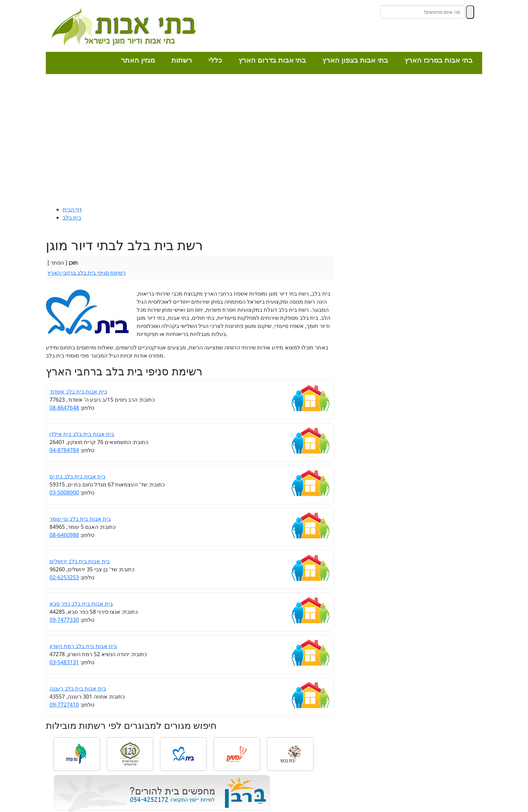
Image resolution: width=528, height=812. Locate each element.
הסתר (57, 263)
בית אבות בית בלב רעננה (78, 688)
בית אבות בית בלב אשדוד (78, 392)
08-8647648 (64, 408)
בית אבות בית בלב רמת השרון (83, 646)
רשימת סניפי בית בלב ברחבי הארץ (87, 273)
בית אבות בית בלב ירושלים (80, 561)
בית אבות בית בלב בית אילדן (82, 434)
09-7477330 (64, 620)
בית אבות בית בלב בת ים (77, 476)
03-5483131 (64, 662)
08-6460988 (64, 535)
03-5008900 (64, 493)
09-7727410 (64, 705)
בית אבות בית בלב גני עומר (80, 519)
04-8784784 (64, 450)
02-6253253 (64, 577)
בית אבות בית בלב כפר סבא (81, 604)
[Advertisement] (264, 141)
